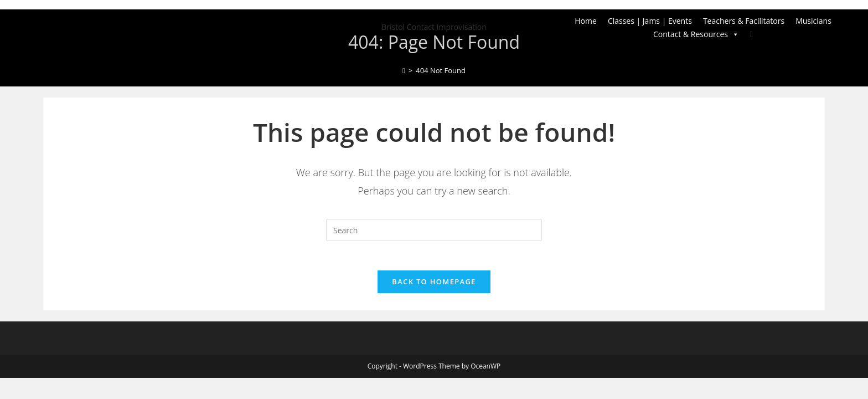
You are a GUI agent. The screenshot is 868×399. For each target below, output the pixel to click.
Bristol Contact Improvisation (434, 27)
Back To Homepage (434, 286)
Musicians (813, 21)
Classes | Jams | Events (650, 21)
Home (586, 21)
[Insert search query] (434, 230)
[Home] (404, 70)
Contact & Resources (696, 34)
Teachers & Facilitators (744, 21)
